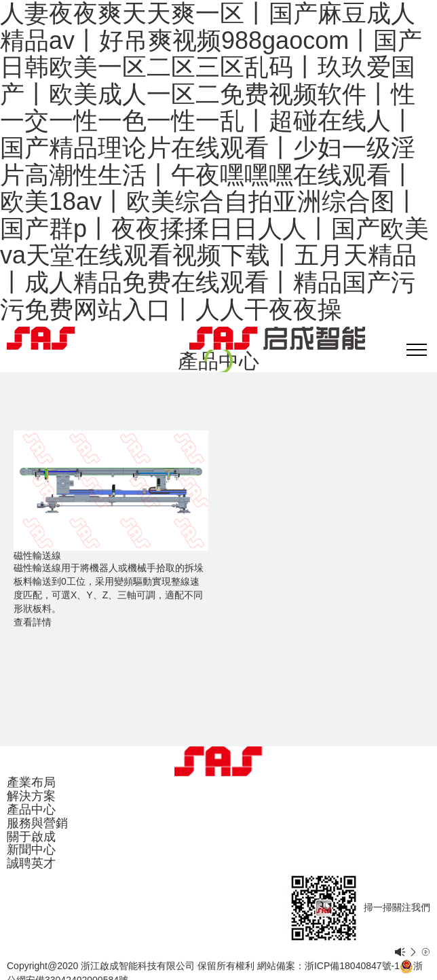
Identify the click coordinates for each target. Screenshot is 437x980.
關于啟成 (31, 837)
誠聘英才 (31, 863)
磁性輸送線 (37, 556)
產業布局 (31, 782)
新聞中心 (31, 850)
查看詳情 (33, 622)
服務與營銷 (37, 823)
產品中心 (31, 810)
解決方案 (31, 796)
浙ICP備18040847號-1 (352, 966)
